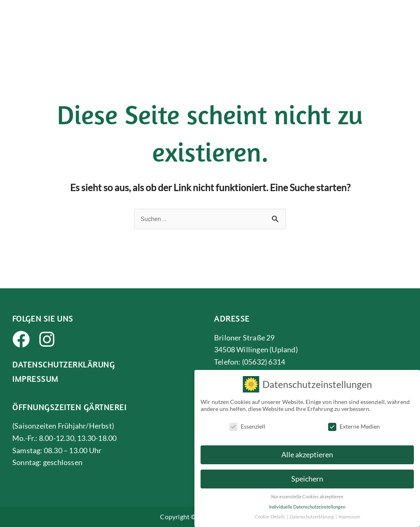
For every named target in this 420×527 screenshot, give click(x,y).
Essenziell (247, 426)
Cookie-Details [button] (270, 517)
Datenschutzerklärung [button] (312, 517)
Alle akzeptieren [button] (307, 455)
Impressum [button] (349, 517)
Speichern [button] (307, 479)
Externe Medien (354, 426)
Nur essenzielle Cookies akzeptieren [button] (307, 497)
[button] (404, 18)
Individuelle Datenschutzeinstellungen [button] (307, 507)
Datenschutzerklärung (64, 364)
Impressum (35, 379)
